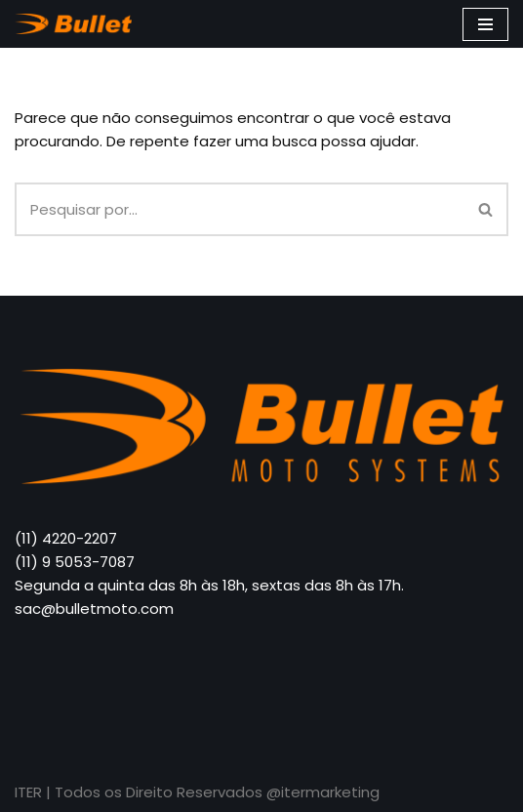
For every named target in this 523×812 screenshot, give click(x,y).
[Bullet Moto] (78, 24)
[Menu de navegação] (485, 24)
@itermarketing (323, 792)
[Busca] (240, 209)
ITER (30, 792)
